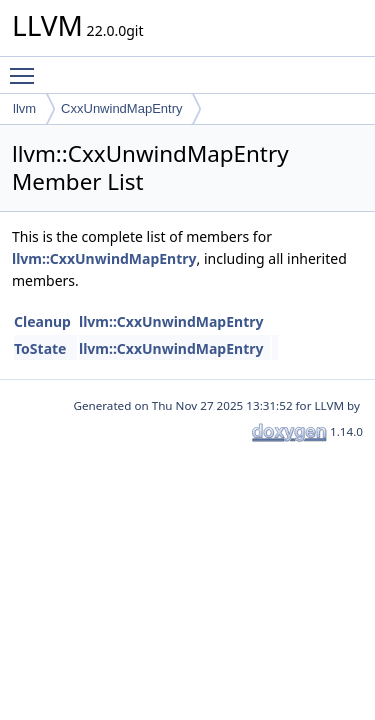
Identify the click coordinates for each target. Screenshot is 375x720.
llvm (24, 108)
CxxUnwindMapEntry (121, 108)
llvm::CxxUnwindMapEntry (104, 258)
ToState (40, 348)
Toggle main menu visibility (27, 67)
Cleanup (42, 321)
